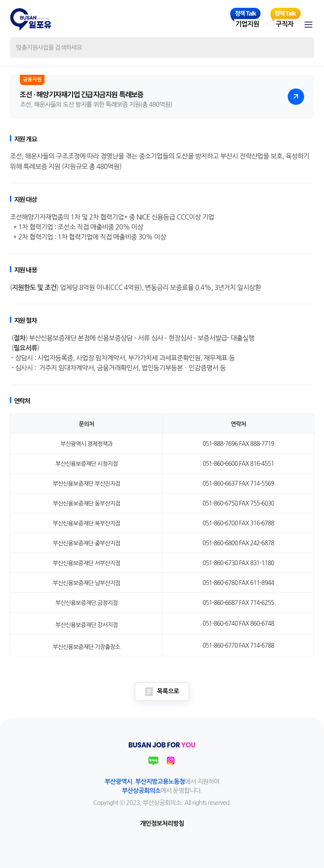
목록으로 (162, 692)
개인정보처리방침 (162, 823)
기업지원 (247, 24)
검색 (301, 48)
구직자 (284, 24)
